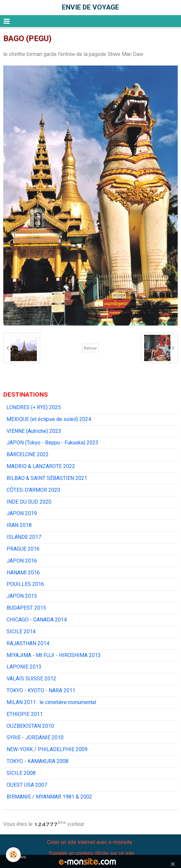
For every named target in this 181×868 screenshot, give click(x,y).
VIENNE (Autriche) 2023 (34, 431)
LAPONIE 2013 (24, 667)
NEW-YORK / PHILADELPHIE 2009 (47, 749)
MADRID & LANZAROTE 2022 (41, 466)
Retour (90, 348)
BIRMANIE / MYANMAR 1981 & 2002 (49, 797)
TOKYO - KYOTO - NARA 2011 (41, 690)
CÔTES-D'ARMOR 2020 (33, 490)
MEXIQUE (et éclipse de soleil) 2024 (49, 419)
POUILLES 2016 (25, 584)
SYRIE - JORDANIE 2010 (35, 737)
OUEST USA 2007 (27, 785)
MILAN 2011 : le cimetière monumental (51, 702)
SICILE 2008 (21, 773)
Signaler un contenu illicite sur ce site (91, 853)
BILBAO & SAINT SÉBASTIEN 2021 (47, 478)
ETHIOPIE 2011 (25, 714)
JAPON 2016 (22, 561)
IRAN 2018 (19, 525)
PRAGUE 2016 (23, 549)
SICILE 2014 (21, 631)
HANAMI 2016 (23, 573)
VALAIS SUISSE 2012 (31, 679)
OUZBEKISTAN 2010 (30, 726)
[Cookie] (13, 855)
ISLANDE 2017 (24, 537)
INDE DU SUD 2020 (29, 502)
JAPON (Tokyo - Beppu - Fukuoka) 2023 (52, 443)
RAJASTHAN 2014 (28, 643)
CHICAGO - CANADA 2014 (37, 620)
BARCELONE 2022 (28, 454)
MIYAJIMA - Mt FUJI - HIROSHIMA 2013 (54, 655)
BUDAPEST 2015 (26, 608)
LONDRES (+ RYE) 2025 (34, 407)
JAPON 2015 (22, 596)
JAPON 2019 (22, 513)
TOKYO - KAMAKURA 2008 (38, 761)
